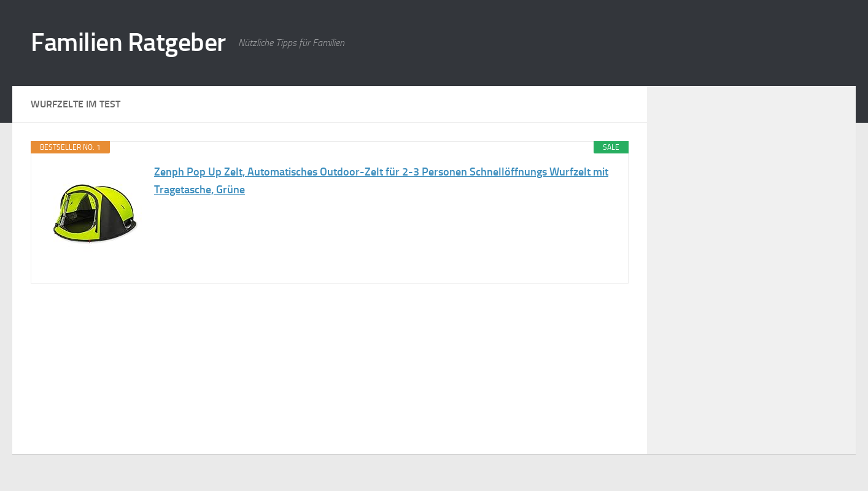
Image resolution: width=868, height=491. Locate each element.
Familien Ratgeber (128, 42)
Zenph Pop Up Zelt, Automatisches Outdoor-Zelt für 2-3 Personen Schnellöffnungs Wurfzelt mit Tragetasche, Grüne (381, 181)
